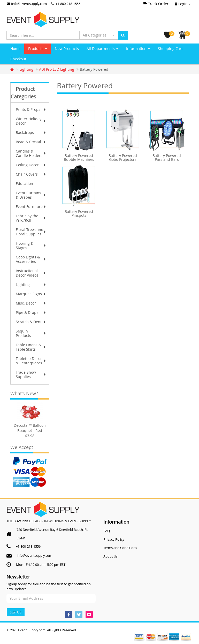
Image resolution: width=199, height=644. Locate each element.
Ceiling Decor (31, 165)
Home (15, 49)
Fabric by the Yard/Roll (31, 218)
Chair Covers (31, 174)
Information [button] (138, 49)
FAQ (107, 531)
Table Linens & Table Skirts (31, 347)
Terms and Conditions (120, 548)
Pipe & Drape (31, 312)
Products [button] (38, 49)
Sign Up (16, 612)
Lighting (31, 284)
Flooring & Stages (31, 245)
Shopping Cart (170, 49)
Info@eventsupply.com (27, 4)
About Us (110, 556)
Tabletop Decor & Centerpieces (31, 361)
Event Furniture (31, 207)
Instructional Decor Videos (31, 273)
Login (183, 4)
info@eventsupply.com (35, 555)
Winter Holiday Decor (31, 121)
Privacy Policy (114, 539)
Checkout (18, 59)
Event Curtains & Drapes (31, 195)
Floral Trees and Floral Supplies (31, 232)
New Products (67, 49)
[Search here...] (43, 35)
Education (24, 183)
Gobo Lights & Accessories (31, 259)
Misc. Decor (31, 303)
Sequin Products (31, 333)
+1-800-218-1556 (68, 4)
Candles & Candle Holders (31, 153)
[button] (99, 35)
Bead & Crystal (31, 142)
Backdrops (31, 132)
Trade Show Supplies (31, 374)
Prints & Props (31, 109)
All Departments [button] (102, 49)
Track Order (156, 4)
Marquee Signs (31, 294)
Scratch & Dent (31, 322)
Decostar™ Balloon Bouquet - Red (30, 428)
